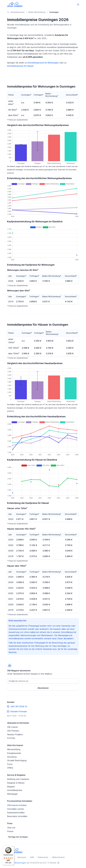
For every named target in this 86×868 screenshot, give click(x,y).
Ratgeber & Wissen (16, 783)
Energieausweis (14, 753)
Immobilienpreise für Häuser (20, 66)
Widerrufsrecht (58, 857)
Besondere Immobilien (17, 816)
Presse (10, 831)
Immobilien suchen (16, 809)
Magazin (11, 787)
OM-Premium (13, 731)
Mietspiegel (12, 794)
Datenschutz (43, 857)
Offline (10, 768)
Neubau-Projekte (15, 734)
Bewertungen (20, 863)
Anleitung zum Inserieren (18, 779)
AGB (32, 857)
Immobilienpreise (15, 790)
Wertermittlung (14, 749)
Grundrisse (12, 757)
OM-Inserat (12, 727)
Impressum (22, 857)
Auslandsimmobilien (16, 813)
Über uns (11, 828)
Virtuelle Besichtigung (17, 760)
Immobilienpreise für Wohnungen (43, 63)
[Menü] (13, 847)
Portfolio (11, 738)
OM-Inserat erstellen (17, 805)
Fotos (10, 764)
